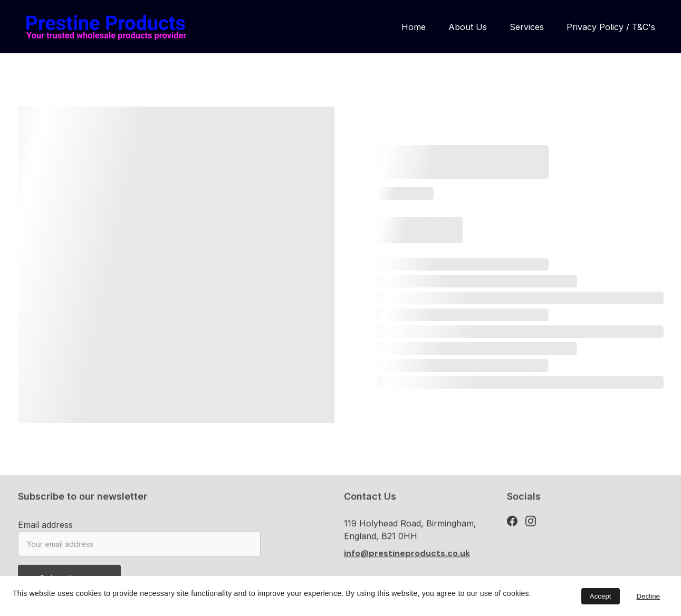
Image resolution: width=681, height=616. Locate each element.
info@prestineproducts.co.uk (407, 556)
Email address (45, 528)
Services (527, 27)
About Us (468, 27)
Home (414, 27)
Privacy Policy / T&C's (611, 27)
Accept (601, 596)
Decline (648, 596)
